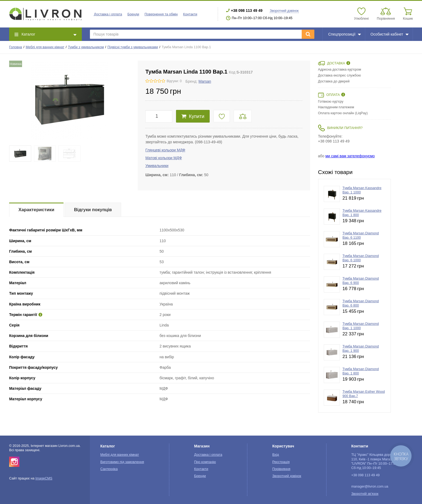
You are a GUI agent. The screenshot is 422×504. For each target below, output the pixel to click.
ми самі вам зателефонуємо (350, 156)
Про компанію (205, 462)
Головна (16, 47)
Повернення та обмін (161, 14)
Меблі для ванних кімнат (45, 47)
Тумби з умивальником (86, 47)
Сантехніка (109, 469)
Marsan (205, 81)
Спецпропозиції (344, 34)
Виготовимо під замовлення (122, 462)
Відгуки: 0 (174, 81)
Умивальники (157, 166)
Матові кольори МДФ (164, 158)
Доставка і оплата (108, 14)
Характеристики (36, 210)
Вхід (276, 455)
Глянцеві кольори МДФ (165, 150)
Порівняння (281, 469)
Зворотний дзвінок (284, 11)
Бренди (133, 14)
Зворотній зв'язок (365, 494)
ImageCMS (44, 478)
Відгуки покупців (93, 210)
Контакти (190, 14)
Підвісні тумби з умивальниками (133, 47)
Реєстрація (281, 462)
